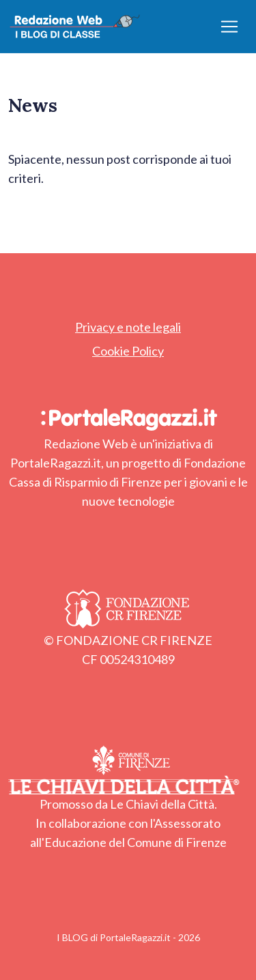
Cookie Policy (128, 351)
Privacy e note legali (128, 327)
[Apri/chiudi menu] (229, 27)
